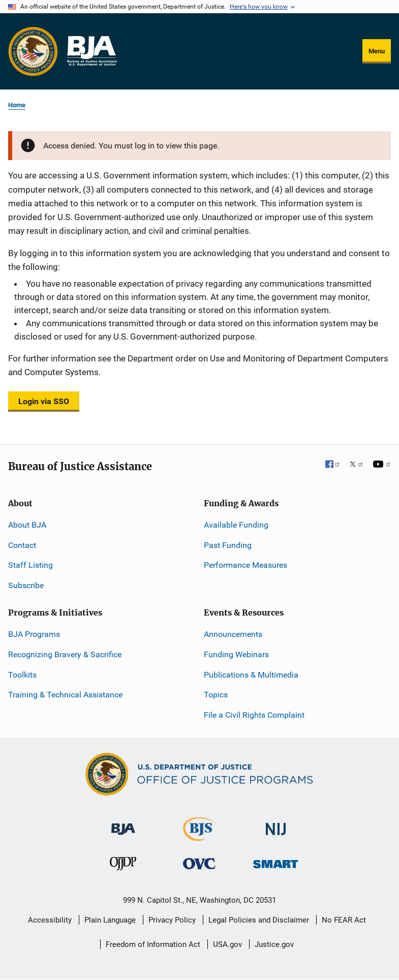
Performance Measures (245, 565)
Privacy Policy (172, 920)
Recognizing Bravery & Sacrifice (65, 654)
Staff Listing (30, 565)
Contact (22, 545)
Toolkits (22, 675)
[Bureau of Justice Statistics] (199, 836)
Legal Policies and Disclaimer (259, 920)
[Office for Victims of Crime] (199, 863)
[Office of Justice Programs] (33, 51)
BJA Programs (34, 634)
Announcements (233, 634)
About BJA (27, 525)
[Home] (91, 51)
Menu (377, 51)
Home (17, 105)
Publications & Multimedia (251, 675)
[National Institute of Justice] (276, 825)
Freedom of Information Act (153, 944)
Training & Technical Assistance (65, 695)
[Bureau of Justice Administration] (123, 824)
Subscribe (26, 585)
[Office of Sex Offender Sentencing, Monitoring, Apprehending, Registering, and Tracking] (275, 861)
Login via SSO (44, 401)
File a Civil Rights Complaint (254, 715)
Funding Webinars (236, 654)
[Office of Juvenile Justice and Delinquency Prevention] (123, 866)
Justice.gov (274, 944)
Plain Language (110, 920)
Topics (216, 695)
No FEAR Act (344, 920)
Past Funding (228, 545)
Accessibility (50, 920)
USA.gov (227, 944)
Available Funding (236, 525)
